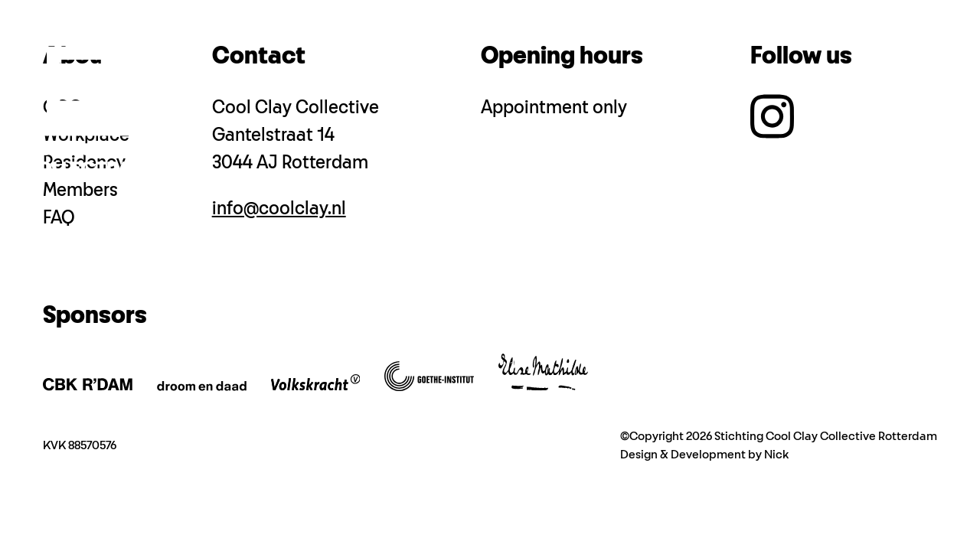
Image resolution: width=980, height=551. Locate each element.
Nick (776, 455)
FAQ (59, 218)
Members (80, 191)
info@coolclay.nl (279, 209)
